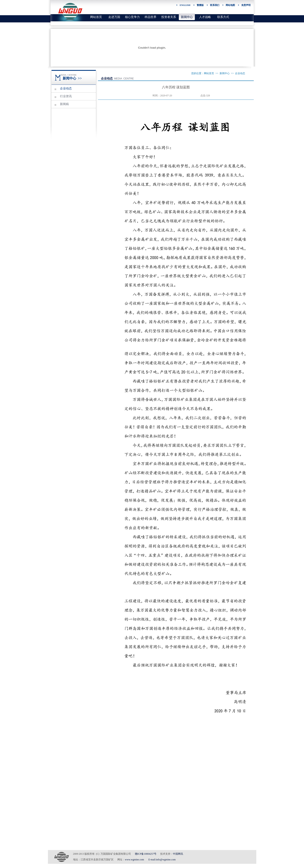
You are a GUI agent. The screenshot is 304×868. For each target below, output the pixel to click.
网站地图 (230, 5)
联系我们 (215, 5)
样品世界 (151, 17)
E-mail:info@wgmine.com (162, 860)
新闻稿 (64, 104)
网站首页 (96, 17)
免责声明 (246, 5)
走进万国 (114, 17)
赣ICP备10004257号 (146, 854)
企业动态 (66, 88)
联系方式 (223, 17)
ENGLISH (185, 5)
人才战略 (205, 17)
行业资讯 (66, 96)
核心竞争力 (132, 17)
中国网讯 (178, 854)
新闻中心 (187, 17)
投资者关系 (169, 17)
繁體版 (200, 5)
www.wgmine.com (135, 860)
